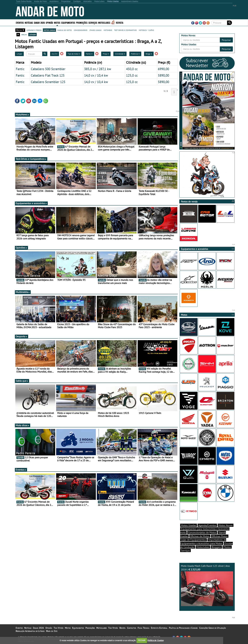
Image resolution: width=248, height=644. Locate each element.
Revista (120, 23)
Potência (135, 54)
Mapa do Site (52, 631)
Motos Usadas (189, 525)
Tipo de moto (74, 54)
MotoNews (22, 114)
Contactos (132, 628)
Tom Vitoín (58, 628)
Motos (57, 23)
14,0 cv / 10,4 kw (96, 75)
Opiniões (21, 248)
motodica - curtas (146, 30)
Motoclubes (104, 23)
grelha (24, 34)
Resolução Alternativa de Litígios (30, 631)
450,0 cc (132, 69)
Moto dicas (23, 425)
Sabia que (22, 381)
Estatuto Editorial (159, 628)
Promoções (82, 23)
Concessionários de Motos (202, 533)
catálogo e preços (34, 30)
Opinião (49, 23)
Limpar (19, 54)
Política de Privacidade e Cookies (183, 628)
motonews (108, 30)
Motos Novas (226, 525)
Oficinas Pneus (220, 536)
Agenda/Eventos (207, 525)
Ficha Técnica (143, 628)
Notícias (29, 23)
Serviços (93, 23)
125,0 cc (132, 75)
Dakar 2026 (39, 23)
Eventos (20, 23)
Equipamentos (68, 23)
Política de (155, 640)
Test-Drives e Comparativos (31, 159)
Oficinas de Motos (200, 536)
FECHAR (142, 640)
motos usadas (49, 30)
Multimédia (23, 292)
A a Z (55, 54)
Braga (149, 54)
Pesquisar (226, 40)
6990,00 (163, 69)
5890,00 (163, 75)
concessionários (81, 30)
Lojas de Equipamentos (194, 540)
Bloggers (216, 547)
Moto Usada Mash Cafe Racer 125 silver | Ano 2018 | (207, 585)
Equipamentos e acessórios (31, 203)
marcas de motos (65, 30)
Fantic (89, 54)
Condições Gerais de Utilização (212, 628)
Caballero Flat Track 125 (48, 75)
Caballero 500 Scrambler (48, 69)
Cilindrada (120, 54)
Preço (106, 54)
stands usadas (95, 30)
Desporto (22, 336)
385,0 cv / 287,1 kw (98, 69)
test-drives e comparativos (125, 30)
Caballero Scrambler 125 (48, 82)
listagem (33, 34)
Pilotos (227, 547)
